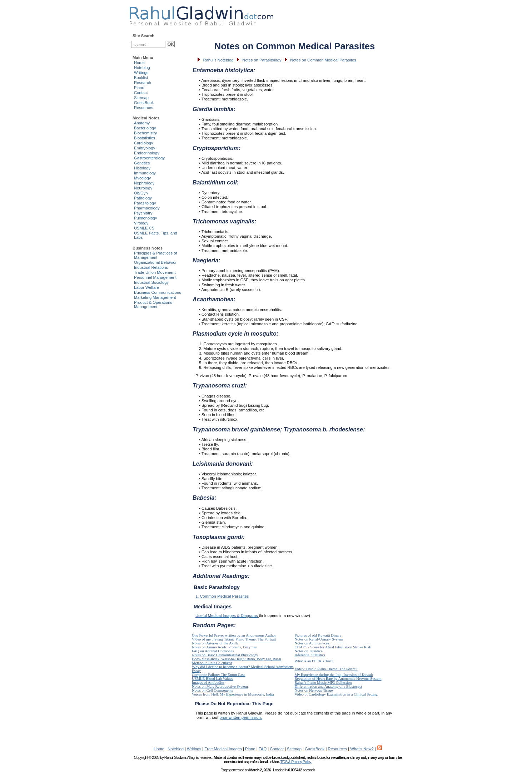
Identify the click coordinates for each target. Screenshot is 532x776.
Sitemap (141, 98)
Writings (141, 73)
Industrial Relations (151, 267)
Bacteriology (145, 128)
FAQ (263, 749)
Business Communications (158, 292)
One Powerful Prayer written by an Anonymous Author (234, 635)
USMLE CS (144, 228)
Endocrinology (147, 153)
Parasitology (145, 203)
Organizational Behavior (155, 262)
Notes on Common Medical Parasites (323, 60)
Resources (143, 108)
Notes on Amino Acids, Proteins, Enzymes (224, 647)
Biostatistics (145, 138)
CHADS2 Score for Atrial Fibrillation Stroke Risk (333, 647)
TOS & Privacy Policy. (296, 762)
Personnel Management (155, 277)
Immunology (145, 173)
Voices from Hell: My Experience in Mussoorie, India (233, 694)
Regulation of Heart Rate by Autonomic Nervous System (338, 679)
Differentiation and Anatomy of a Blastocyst (329, 686)
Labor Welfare (146, 287)
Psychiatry (143, 213)
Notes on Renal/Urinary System (319, 639)
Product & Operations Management (153, 305)
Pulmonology (146, 218)
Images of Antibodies (208, 683)
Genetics (142, 163)
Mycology (142, 178)
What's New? (362, 749)
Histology (142, 168)
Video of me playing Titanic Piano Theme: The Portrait (234, 639)
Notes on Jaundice (309, 651)
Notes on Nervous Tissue (314, 690)
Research (143, 83)
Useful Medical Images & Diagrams (227, 616)
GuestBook (144, 103)
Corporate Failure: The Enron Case (219, 675)
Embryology (145, 148)
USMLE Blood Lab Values (212, 679)
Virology (141, 223)
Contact (141, 93)
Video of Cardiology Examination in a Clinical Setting (336, 694)
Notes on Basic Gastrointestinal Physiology (225, 655)
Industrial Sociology (151, 282)
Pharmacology (147, 208)
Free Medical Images (223, 749)
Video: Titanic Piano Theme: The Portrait (326, 669)
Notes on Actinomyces (312, 643)
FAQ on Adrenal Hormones (213, 651)
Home (139, 63)
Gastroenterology (149, 158)
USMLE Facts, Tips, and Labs (156, 235)
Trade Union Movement (155, 272)
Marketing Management (155, 297)
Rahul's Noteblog (218, 60)
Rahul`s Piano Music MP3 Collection (323, 683)
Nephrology (144, 183)
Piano (139, 88)
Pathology (143, 198)
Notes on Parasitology (262, 60)
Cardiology (143, 143)
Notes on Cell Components (212, 690)
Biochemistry (145, 133)
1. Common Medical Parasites (222, 596)
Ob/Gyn (141, 193)
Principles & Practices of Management (156, 255)
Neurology (143, 188)
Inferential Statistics (310, 655)
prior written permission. (241, 717)
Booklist (141, 78)
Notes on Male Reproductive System (220, 686)
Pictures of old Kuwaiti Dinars (318, 635)
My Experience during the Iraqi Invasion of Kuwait (334, 675)
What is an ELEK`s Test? (314, 661)
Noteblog (142, 68)
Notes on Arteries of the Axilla (215, 643)
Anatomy (142, 123)
